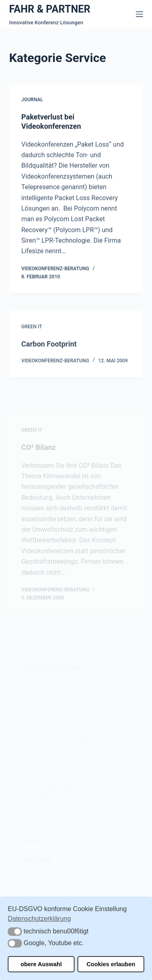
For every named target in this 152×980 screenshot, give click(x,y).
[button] (15, 932)
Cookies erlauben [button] (111, 964)
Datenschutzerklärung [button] (39, 919)
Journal (32, 100)
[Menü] (139, 14)
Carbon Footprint (49, 347)
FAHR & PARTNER (50, 9)
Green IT (32, 330)
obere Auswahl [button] (41, 964)
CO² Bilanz (39, 456)
